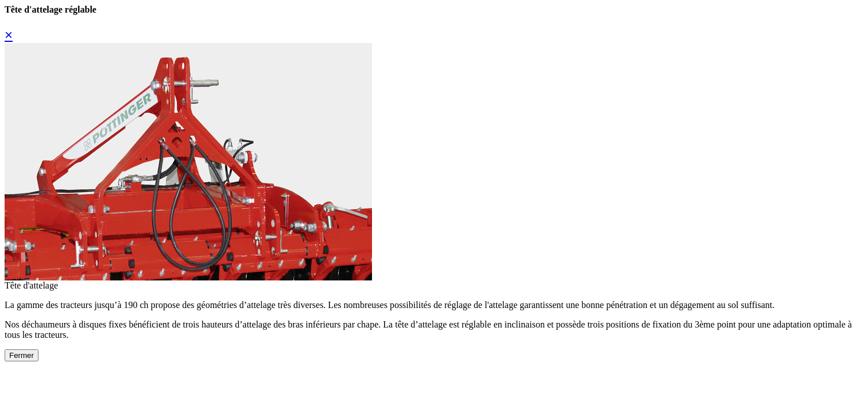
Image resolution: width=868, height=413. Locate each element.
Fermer (22, 355)
